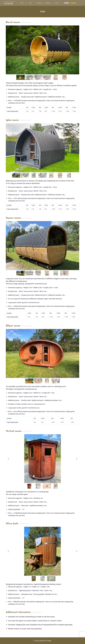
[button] (8, 50)
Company (48, 3)
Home (22, 3)
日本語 (66, 3)
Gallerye (39, 3)
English (73, 3)
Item (31, 3)
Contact (56, 3)
